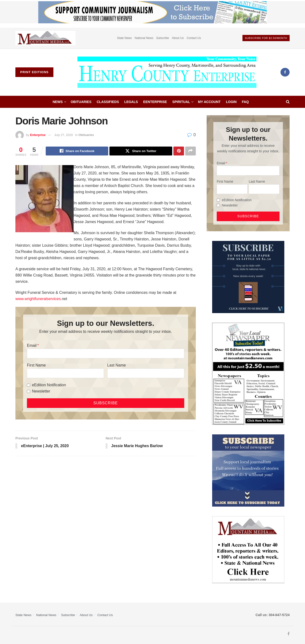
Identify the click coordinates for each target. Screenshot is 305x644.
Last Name (117, 365)
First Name (36, 365)
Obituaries (81, 102)
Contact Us (194, 38)
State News (124, 38)
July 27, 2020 (64, 135)
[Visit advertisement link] (45, 38)
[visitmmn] (248, 549)
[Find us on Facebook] (285, 72)
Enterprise (38, 135)
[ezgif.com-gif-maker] (248, 470)
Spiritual (181, 102)
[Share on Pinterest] (179, 151)
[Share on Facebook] (77, 151)
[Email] (106, 354)
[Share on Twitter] (141, 151)
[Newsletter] (29, 391)
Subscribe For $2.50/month (266, 38)
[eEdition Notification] (29, 385)
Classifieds (108, 102)
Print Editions (34, 72)
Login (231, 102)
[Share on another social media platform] (191, 151)
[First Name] (65, 374)
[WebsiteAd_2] (248, 277)
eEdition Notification (49, 385)
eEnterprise (155, 102)
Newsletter (41, 391)
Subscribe (162, 38)
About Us (178, 38)
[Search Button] (288, 102)
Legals (131, 102)
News (58, 102)
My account (209, 102)
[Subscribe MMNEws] (248, 374)
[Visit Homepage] (167, 72)
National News (144, 38)
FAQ (245, 102)
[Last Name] (146, 374)
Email (32, 346)
